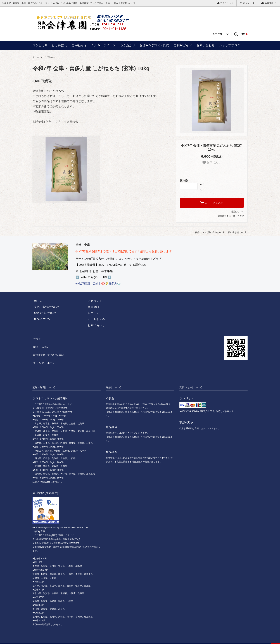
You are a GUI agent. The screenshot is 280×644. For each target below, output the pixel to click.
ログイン (247, 3)
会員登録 (269, 3)
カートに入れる (212, 203)
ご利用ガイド (183, 45)
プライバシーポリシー (47, 356)
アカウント (226, 3)
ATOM (45, 344)
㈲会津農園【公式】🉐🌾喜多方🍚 (98, 283)
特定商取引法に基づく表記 (231, 216)
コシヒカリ (40, 45)
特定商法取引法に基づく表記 (51, 350)
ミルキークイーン (103, 45)
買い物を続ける (238, 232)
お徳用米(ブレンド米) (155, 45)
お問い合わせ (206, 45)
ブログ (37, 338)
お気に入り (212, 163)
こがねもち (79, 45)
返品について (237, 212)
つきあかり (128, 45)
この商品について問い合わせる (208, 232)
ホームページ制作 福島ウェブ (169, 639)
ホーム (36, 57)
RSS (35, 344)
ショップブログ (230, 45)
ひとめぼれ (60, 45)
